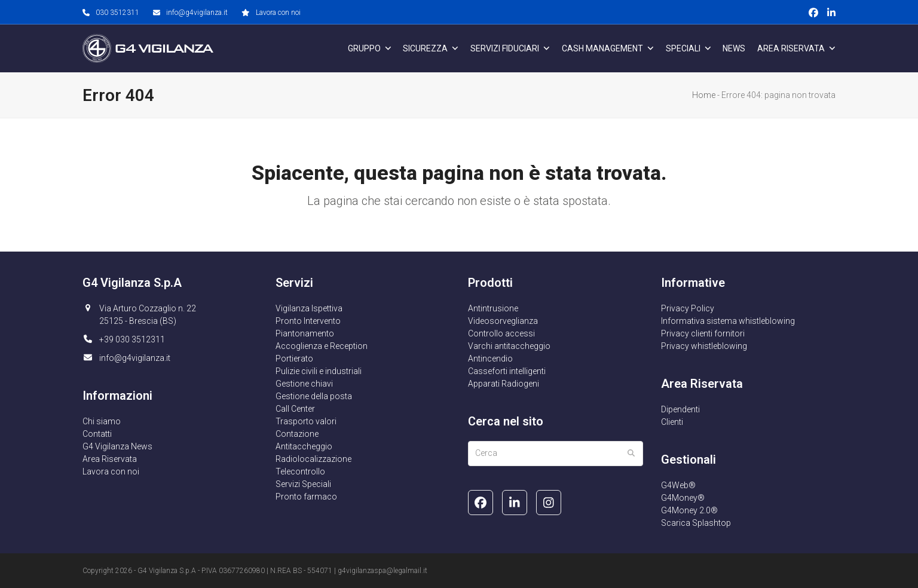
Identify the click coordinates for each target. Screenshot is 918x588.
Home (704, 95)
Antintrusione (493, 308)
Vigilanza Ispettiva (309, 308)
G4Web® (678, 485)
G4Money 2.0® (689, 510)
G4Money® (683, 498)
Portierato (294, 359)
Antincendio (490, 359)
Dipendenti (680, 409)
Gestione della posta (314, 396)
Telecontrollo (300, 471)
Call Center (295, 409)
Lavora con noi (278, 13)
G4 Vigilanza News (117, 446)
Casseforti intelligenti (507, 371)
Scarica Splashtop (696, 523)
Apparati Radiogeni (504, 384)
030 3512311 (117, 13)
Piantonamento (305, 333)
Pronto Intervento (308, 321)
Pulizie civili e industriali (319, 371)
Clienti (672, 422)
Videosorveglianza (503, 321)
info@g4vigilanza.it (197, 13)
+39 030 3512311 (132, 339)
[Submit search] (631, 454)
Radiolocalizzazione (313, 459)
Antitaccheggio (304, 446)
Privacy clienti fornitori (703, 333)
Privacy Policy (688, 308)
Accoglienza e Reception (322, 346)
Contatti (97, 434)
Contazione (297, 434)
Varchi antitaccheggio (509, 346)
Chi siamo (102, 421)
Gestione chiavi (304, 384)
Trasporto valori (306, 421)
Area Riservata (110, 459)
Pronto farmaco (306, 497)
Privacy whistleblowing (704, 346)
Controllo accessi (501, 333)
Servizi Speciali (303, 484)
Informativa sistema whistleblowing (728, 321)
